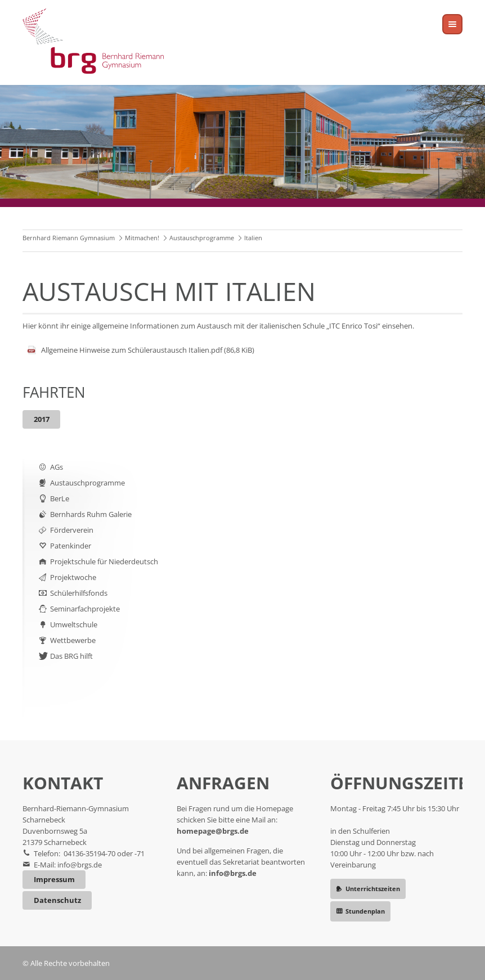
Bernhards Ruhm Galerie (91, 514)
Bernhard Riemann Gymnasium (69, 238)
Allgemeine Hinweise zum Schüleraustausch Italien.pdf (148, 350)
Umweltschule (74, 624)
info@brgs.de (80, 865)
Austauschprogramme (202, 238)
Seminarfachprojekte (85, 609)
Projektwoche (73, 577)
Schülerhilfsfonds (79, 593)
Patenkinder (71, 546)
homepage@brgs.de (213, 831)
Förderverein (72, 530)
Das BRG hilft (71, 656)
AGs (57, 467)
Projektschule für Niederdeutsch (104, 561)
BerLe (60, 498)
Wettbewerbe (73, 640)
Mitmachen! (142, 238)
